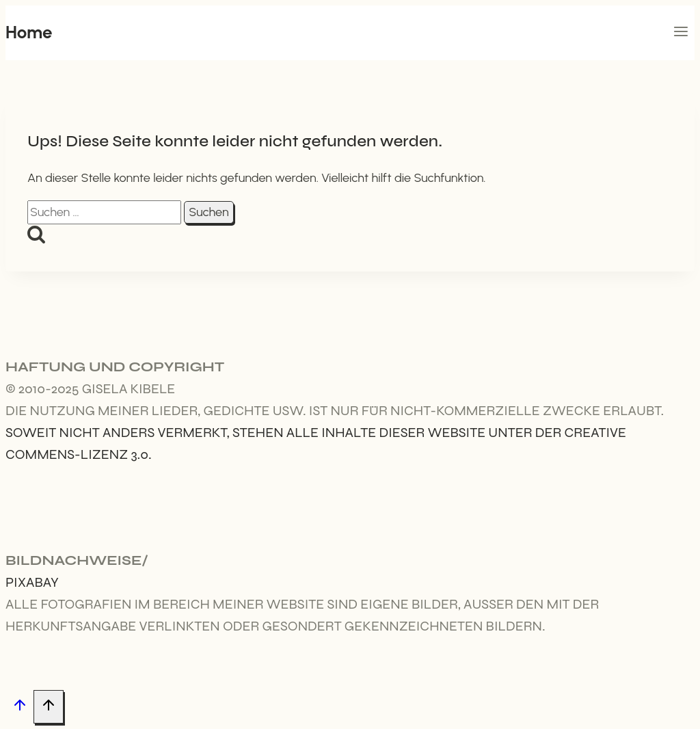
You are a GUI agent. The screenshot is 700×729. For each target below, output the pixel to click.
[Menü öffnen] (681, 33)
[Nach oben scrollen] (19, 707)
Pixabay (32, 582)
